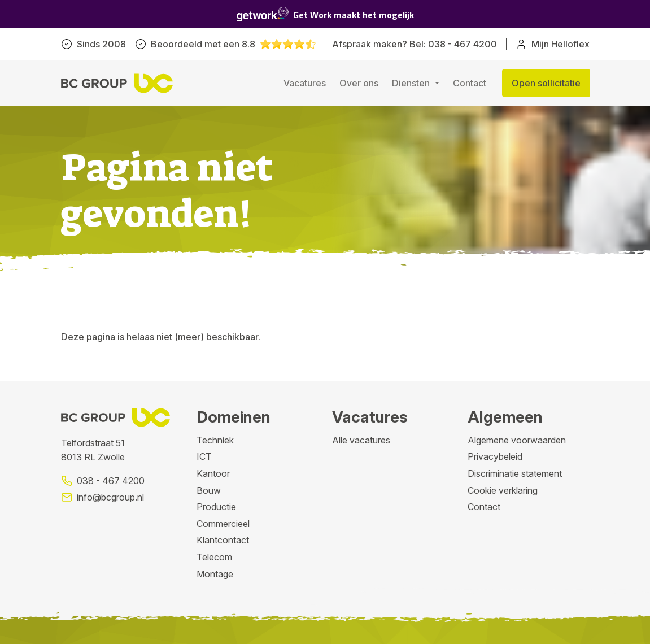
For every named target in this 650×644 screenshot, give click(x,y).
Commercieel (223, 524)
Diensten (412, 83)
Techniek (215, 440)
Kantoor (213, 473)
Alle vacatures (361, 440)
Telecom (214, 557)
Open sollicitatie (546, 83)
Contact (470, 83)
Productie (216, 507)
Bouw (209, 490)
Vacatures (305, 83)
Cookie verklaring (503, 490)
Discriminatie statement (515, 473)
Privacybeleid (495, 456)
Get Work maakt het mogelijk (325, 14)
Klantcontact (223, 540)
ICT (204, 456)
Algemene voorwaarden (517, 440)
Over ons (359, 83)
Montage (215, 574)
